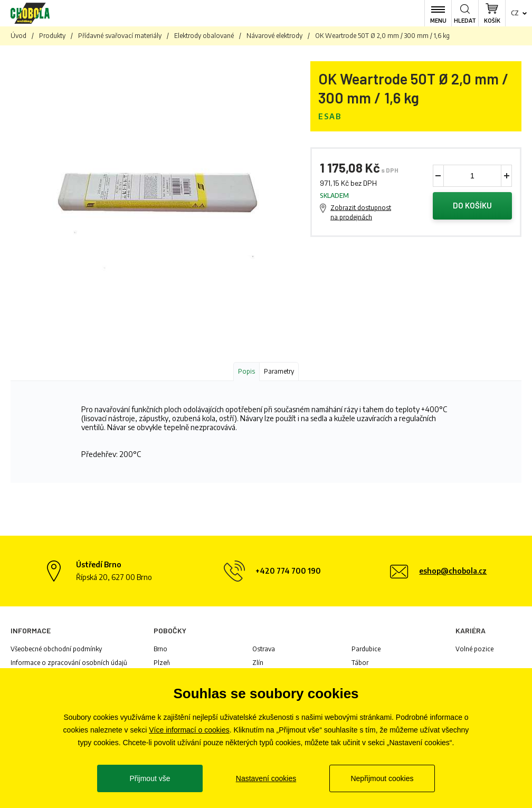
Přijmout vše (150, 778)
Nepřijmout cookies (382, 778)
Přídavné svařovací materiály (120, 36)
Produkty (52, 36)
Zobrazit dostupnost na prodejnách (361, 212)
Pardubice (366, 649)
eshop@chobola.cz (453, 571)
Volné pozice (474, 649)
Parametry (279, 371)
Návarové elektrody (274, 36)
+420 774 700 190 (288, 571)
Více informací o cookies (189, 730)
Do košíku (472, 206)
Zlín (258, 663)
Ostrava (264, 649)
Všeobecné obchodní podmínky (56, 649)
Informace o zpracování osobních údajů (69, 663)
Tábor (360, 663)
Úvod (18, 36)
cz (515, 13)
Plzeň (162, 663)
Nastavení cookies (266, 778)
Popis (246, 371)
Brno (160, 649)
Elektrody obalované (204, 36)
